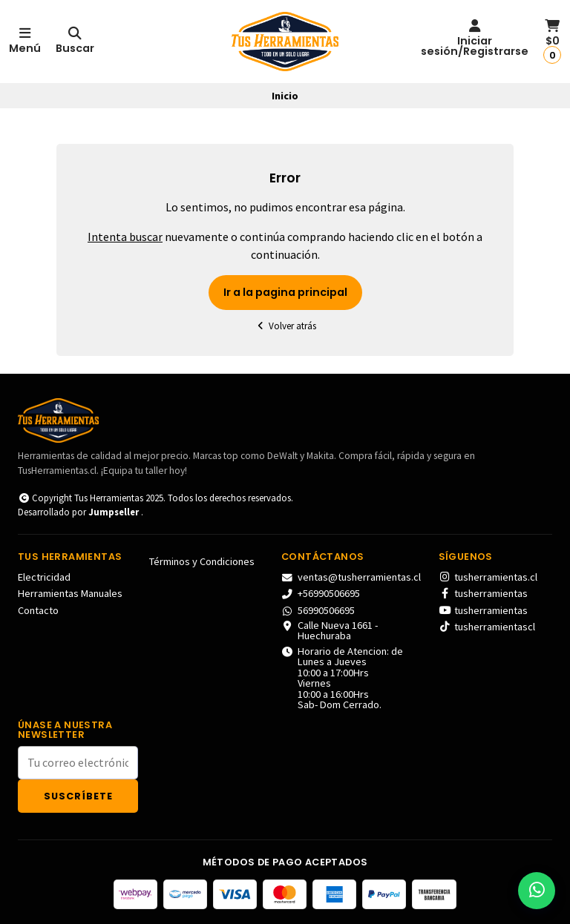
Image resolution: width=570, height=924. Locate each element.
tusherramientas (483, 593)
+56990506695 (321, 593)
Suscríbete (78, 796)
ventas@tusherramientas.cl (351, 577)
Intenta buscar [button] (125, 237)
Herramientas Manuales (70, 593)
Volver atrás (285, 326)
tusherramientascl (487, 627)
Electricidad (44, 577)
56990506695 (318, 610)
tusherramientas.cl (488, 577)
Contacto (38, 610)
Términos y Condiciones (202, 561)
